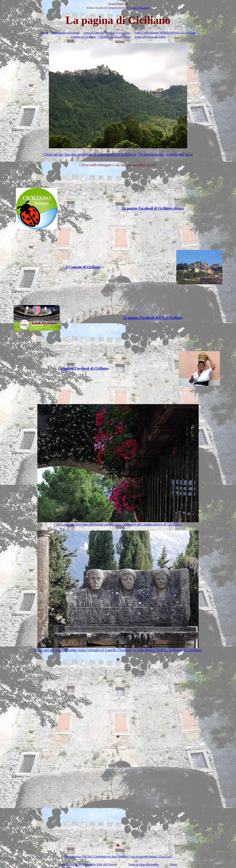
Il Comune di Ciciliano (83, 267)
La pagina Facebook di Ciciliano (83, 368)
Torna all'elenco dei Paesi (150, 37)
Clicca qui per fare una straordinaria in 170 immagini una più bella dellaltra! (118, 154)
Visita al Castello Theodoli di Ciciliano (107, 33)
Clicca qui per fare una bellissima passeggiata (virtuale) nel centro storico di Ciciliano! (118, 524)
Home (44, 33)
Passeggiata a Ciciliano (66, 33)
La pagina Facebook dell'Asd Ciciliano (153, 318)
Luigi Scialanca (140, 8)
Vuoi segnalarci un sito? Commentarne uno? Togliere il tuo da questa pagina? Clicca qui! (118, 856)
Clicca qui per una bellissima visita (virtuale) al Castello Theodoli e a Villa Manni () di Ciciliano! (118, 650)
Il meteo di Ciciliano (83, 37)
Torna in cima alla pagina (143, 864)
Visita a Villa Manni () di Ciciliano (165, 33)
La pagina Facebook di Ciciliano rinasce (153, 208)
